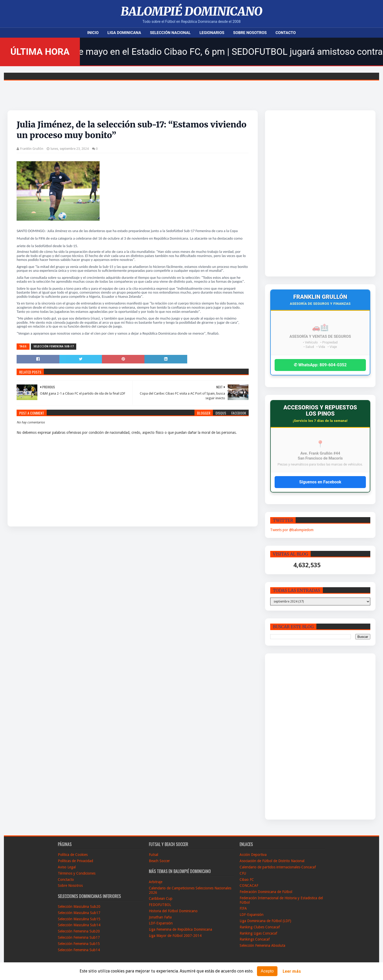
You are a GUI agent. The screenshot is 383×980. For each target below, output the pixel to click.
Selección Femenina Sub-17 (54, 346)
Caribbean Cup (161, 898)
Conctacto (66, 880)
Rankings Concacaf (255, 939)
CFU (243, 873)
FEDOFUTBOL (160, 905)
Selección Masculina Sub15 (79, 919)
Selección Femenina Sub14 (79, 950)
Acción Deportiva (253, 855)
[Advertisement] (307, 193)
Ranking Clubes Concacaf (260, 927)
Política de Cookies (73, 855)
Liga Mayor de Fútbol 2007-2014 (175, 936)
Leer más (292, 971)
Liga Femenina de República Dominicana (180, 929)
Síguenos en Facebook (320, 482)
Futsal (154, 855)
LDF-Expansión (161, 923)
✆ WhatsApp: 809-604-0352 (320, 365)
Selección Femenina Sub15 (79, 944)
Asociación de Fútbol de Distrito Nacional (272, 861)
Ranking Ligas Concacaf (258, 933)
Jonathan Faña (160, 917)
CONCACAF (249, 886)
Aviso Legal (67, 867)
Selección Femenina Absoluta (262, 945)
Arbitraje (156, 882)
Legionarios (212, 33)
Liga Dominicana (124, 33)
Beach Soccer (159, 861)
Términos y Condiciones (77, 873)
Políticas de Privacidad (75, 861)
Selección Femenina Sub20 (79, 931)
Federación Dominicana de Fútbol (266, 892)
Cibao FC (247, 880)
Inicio (93, 33)
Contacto (286, 33)
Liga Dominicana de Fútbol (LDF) (265, 921)
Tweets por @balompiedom (292, 530)
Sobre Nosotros (250, 33)
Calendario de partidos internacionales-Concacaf (278, 867)
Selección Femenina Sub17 (79, 937)
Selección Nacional (170, 33)
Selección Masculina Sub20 (79, 907)
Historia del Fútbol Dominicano (173, 911)
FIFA (243, 908)
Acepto (267, 971)
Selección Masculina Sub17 (79, 913)
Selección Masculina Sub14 (79, 925)
